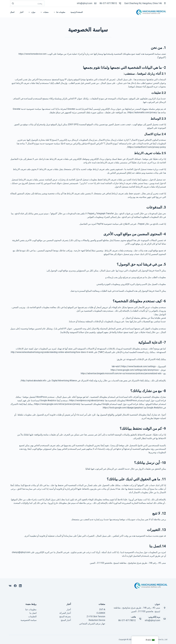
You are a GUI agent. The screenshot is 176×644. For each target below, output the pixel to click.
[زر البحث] (13, 3)
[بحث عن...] (30, 3)
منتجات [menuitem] (44, 12)
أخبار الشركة (65, 613)
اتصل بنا (33, 613)
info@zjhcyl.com (85, 3)
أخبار (69, 609)
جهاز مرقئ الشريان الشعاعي (92, 624)
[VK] (10, 586)
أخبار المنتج (66, 620)
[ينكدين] (20, 586)
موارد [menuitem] (31, 12)
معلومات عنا (31, 609)
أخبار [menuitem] (22, 12)
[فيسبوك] (15, 586)
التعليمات (32, 616)
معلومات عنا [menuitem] (59, 12)
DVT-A (102, 609)
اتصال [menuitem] (12, 12)
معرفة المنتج (65, 616)
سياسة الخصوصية (29, 620)
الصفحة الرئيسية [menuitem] (77, 12)
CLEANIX (101, 613)
